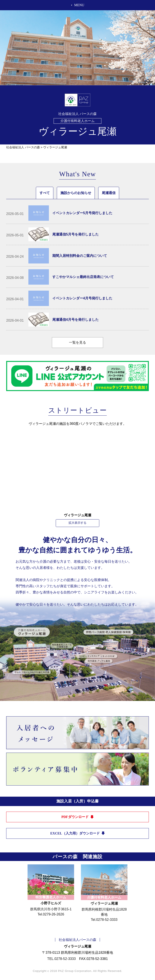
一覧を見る (77, 342)
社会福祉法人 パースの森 (23, 147)
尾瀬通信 (109, 193)
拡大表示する (77, 523)
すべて (45, 193)
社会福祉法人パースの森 (77, 940)
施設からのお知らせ (76, 193)
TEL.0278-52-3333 (61, 959)
